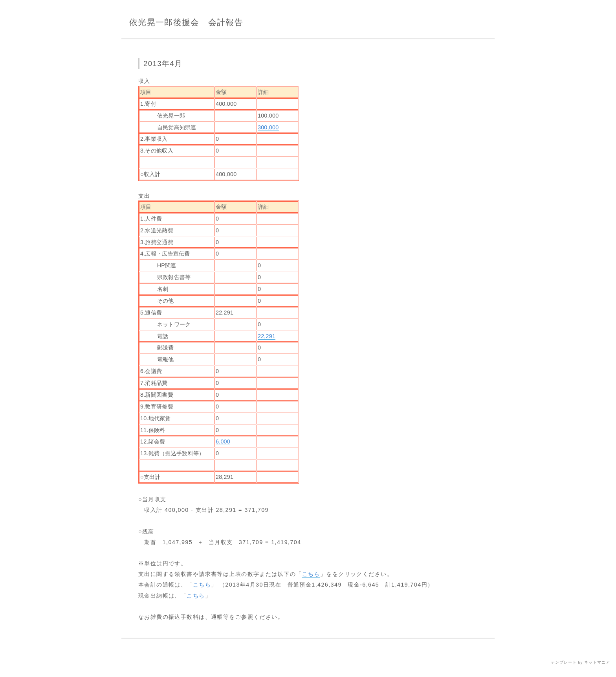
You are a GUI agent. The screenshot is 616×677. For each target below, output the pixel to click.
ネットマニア (597, 662)
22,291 (267, 336)
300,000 (268, 127)
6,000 (223, 442)
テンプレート (564, 662)
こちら (311, 574)
